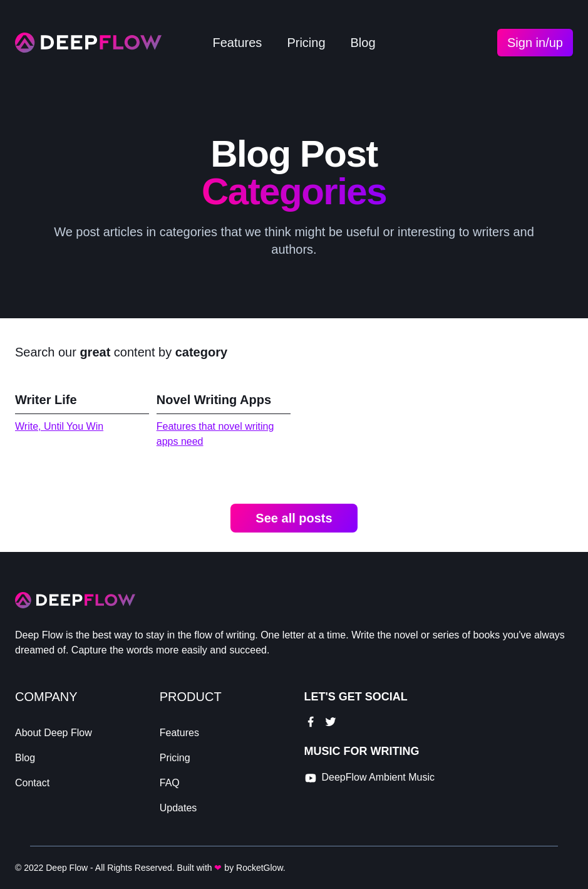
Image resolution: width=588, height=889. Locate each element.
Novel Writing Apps (214, 400)
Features (237, 43)
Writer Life (46, 400)
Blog (363, 43)
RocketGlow (260, 868)
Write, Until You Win (59, 426)
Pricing (306, 43)
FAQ (170, 783)
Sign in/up (535, 43)
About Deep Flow (54, 733)
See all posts (294, 518)
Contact (32, 783)
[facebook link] (311, 722)
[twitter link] (331, 722)
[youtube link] (370, 778)
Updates (178, 808)
